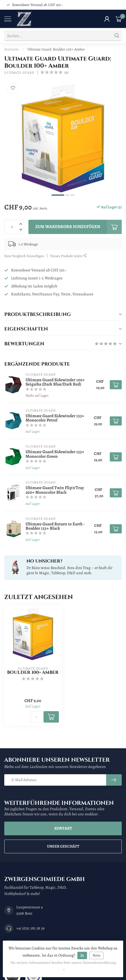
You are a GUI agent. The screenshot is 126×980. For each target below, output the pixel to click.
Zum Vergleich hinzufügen (24, 256)
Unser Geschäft (63, 846)
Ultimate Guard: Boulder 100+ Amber (56, 49)
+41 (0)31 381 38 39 (30, 928)
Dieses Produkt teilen (68, 256)
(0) (66, 72)
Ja (82, 955)
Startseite (12, 49)
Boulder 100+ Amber (33, 673)
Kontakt (63, 828)
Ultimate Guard (19, 73)
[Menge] (36, 717)
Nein (96, 955)
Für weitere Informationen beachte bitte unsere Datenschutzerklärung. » (64, 966)
